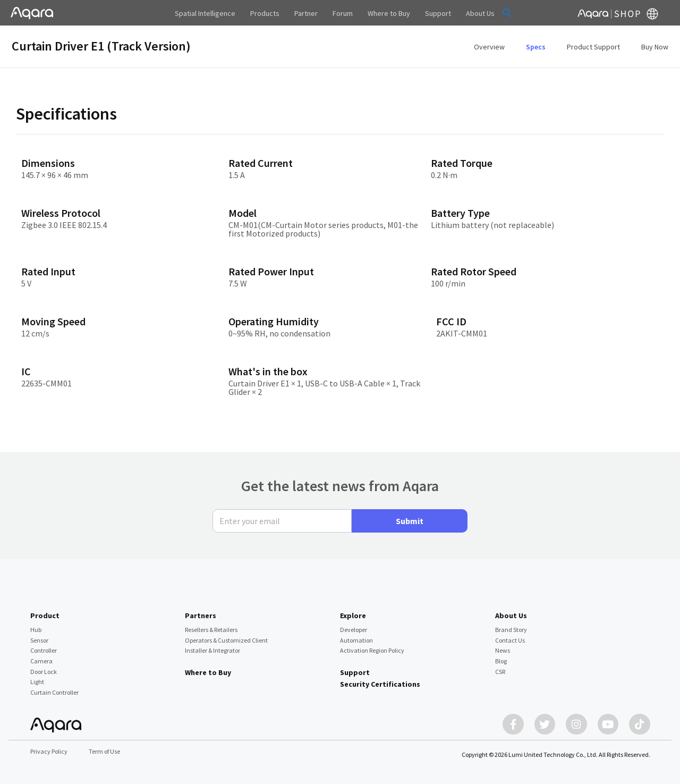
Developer (354, 629)
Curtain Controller (54, 692)
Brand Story (511, 629)
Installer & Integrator (212, 650)
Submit (410, 520)
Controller (44, 650)
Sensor (39, 640)
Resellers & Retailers (211, 629)
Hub (36, 629)
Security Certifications (380, 684)
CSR (500, 671)
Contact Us (510, 640)
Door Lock (44, 671)
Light (37, 682)
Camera (41, 660)
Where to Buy (208, 672)
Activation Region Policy (372, 650)
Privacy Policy (49, 751)
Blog (501, 660)
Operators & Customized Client (226, 640)
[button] (507, 13)
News (503, 650)
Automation (356, 640)
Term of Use (104, 751)
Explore (353, 615)
